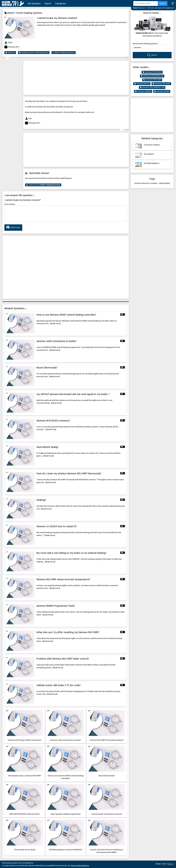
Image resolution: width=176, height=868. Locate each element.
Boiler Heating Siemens (64, 53)
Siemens (10, 53)
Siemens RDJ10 (142, 84)
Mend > (10, 13)
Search (48, 3)
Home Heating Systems (29, 13)
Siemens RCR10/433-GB (152, 76)
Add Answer (13, 227)
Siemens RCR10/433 (152, 72)
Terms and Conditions (80, 865)
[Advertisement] (76, 78)
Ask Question (34, 3)
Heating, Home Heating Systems (34, 53)
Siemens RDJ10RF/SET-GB (152, 87)
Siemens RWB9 (162, 91)
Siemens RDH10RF (152, 80)
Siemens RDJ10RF (161, 84)
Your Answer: (10, 204)
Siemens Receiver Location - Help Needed (152, 183)
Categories (60, 3)
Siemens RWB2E (143, 91)
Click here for (43, 185)
